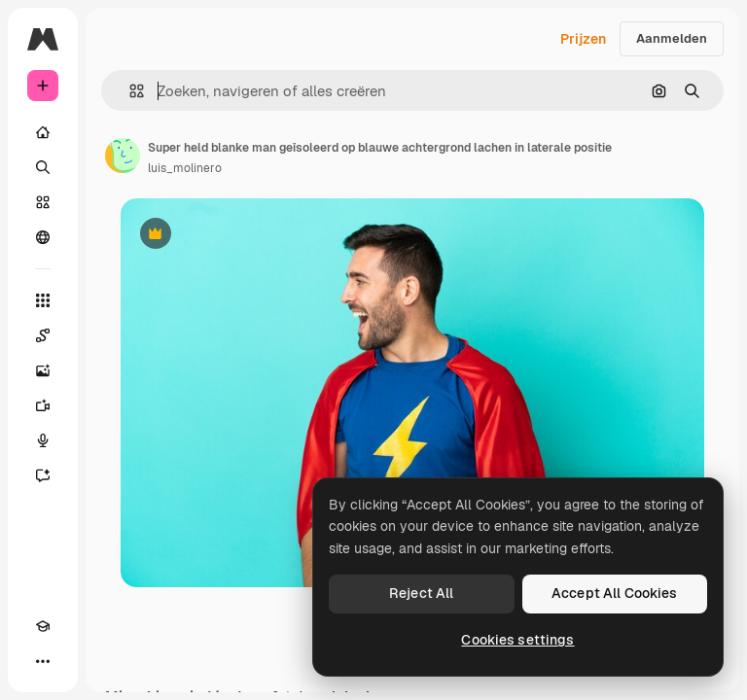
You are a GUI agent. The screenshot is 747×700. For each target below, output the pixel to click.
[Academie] (43, 626)
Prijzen (583, 39)
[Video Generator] (43, 405)
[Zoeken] (43, 167)
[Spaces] (43, 335)
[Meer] (43, 661)
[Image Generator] (43, 370)
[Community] (43, 237)
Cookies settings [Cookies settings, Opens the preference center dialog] (517, 640)
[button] (129, 91)
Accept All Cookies (615, 593)
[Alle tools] (43, 300)
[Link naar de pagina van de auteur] (123, 156)
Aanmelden (672, 38)
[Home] (43, 132)
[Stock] (43, 202)
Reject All (421, 593)
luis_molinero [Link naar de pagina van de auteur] (185, 168)
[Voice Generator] (43, 440)
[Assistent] (43, 475)
